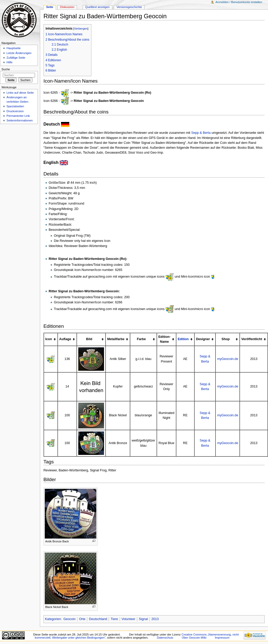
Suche (6, 69)
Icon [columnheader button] (49, 339)
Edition (183, 339)
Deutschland (98, 619)
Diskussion (67, 7)
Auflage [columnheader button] (65, 339)
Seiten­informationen (20, 120)
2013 (155, 619)
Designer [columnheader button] (203, 339)
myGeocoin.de (228, 359)
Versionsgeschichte (129, 7)
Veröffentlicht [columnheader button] (252, 339)
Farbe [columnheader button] (141, 339)
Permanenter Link (18, 116)
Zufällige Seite (16, 58)
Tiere (114, 619)
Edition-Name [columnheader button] (164, 339)
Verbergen (81, 29)
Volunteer (128, 619)
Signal (143, 619)
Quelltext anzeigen (97, 7)
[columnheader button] (185, 339)
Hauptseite (14, 48)
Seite (50, 7)
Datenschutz (165, 638)
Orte (82, 619)
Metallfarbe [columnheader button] (116, 339)
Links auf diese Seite (20, 93)
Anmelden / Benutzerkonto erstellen (239, 2)
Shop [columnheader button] (226, 339)
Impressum (222, 638)
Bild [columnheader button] (89, 339)
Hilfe (9, 62)
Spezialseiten (15, 106)
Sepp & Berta (201, 133)
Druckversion (15, 111)
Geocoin (69, 619)
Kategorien (53, 619)
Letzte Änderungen (19, 53)
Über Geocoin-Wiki (194, 638)
